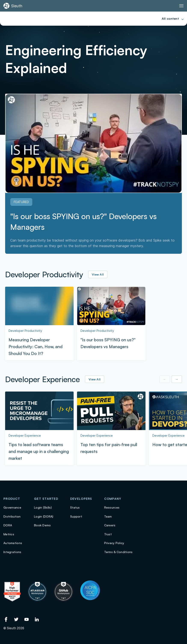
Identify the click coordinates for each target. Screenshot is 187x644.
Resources (112, 507)
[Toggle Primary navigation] (181, 6)
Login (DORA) (44, 516)
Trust (108, 534)
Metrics (9, 534)
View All (98, 274)
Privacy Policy (114, 543)
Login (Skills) (43, 507)
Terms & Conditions (118, 552)
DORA (8, 525)
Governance (12, 507)
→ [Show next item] (177, 379)
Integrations (12, 552)
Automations (13, 543)
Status (75, 507)
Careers (110, 525)
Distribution (12, 516)
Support (76, 516)
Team (108, 516)
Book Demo (42, 525)
